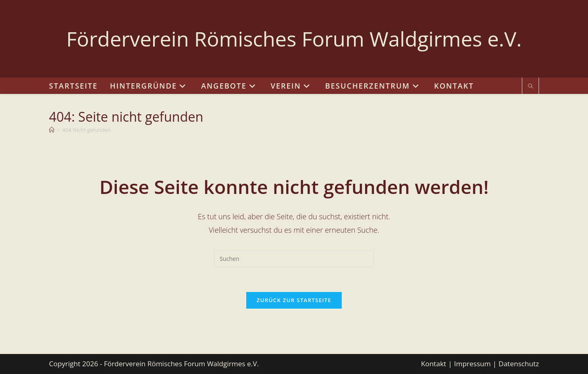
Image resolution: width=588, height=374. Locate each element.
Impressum (472, 364)
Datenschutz (519, 364)
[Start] (52, 130)
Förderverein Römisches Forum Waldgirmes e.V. (294, 39)
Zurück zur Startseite (294, 300)
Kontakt (434, 364)
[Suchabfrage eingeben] (294, 259)
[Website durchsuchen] (530, 87)
